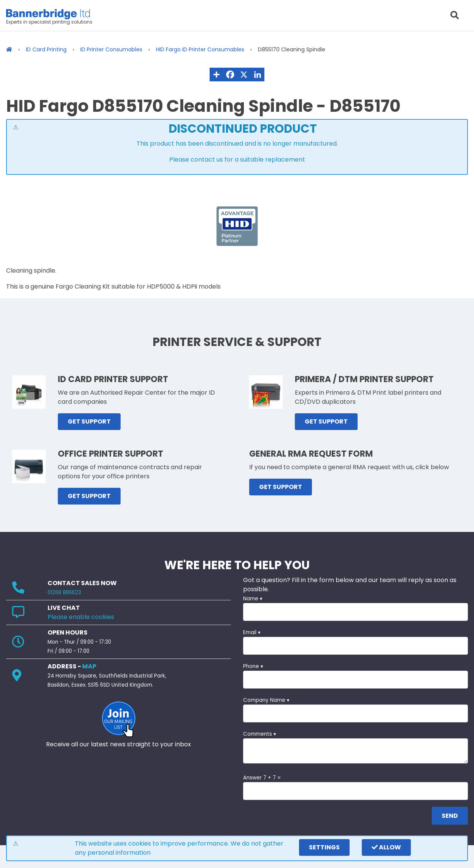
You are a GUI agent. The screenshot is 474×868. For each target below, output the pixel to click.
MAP (89, 666)
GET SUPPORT (89, 421)
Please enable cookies (81, 617)
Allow (386, 847)
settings (324, 847)
